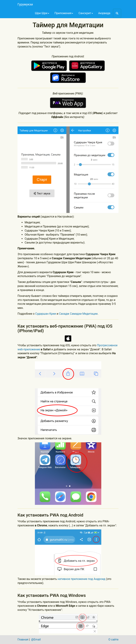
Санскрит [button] (86, 13)
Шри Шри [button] (42, 13)
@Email (36, 639)
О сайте (113, 639)
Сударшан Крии (46, 314)
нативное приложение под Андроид (82, 579)
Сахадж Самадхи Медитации (78, 314)
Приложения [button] (64, 13)
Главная (23, 639)
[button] (117, 13)
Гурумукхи (25, 4)
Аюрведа (104, 13)
